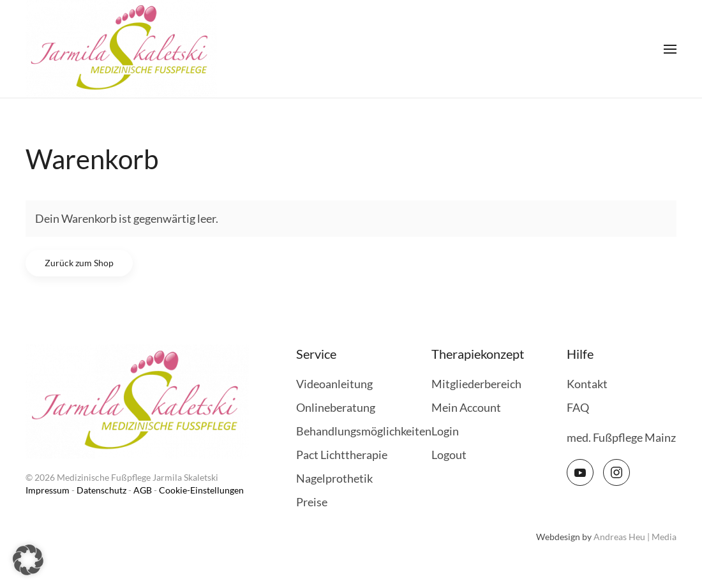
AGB (143, 490)
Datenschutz (101, 490)
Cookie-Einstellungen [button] (201, 490)
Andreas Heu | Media (635, 537)
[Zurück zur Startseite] (121, 49)
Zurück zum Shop (79, 263)
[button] (670, 49)
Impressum (48, 490)
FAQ (578, 407)
